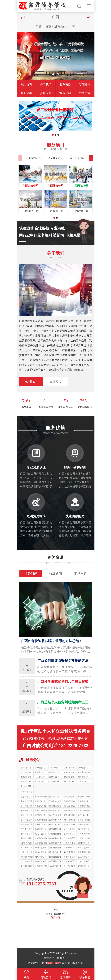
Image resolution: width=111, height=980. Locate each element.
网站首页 (26, 85)
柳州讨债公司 (83, 768)
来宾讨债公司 (69, 777)
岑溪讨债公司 (54, 782)
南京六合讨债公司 (70, 797)
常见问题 (80, 573)
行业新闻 (56, 573)
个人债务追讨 (55, 158)
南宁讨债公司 (26, 768)
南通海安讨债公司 (70, 815)
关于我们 (46, 85)
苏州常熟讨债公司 (55, 811)
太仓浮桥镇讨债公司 (70, 866)
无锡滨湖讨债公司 (70, 802)
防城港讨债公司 (84, 772)
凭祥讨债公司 (83, 782)
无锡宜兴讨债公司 (55, 802)
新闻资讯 (85, 85)
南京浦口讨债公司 (55, 797)
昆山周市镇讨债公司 (27, 857)
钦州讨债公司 (54, 772)
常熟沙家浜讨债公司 (41, 839)
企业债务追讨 (77, 158)
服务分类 (26, 93)
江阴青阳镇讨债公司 (41, 843)
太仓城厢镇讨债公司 (27, 866)
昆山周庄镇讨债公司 (55, 852)
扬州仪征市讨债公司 (55, 820)
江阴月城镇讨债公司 (27, 843)
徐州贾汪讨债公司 (70, 825)
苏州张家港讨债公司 (70, 811)
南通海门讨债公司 (41, 815)
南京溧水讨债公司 (84, 797)
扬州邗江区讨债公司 (84, 820)
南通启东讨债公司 (55, 815)
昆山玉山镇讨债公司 (70, 852)
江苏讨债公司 (27, 792)
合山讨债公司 (69, 782)
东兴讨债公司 (83, 777)
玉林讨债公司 (54, 768)
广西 (72, 27)
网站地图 (33, 963)
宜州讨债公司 (26, 786)
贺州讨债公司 (40, 768)
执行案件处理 (34, 158)
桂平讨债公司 (26, 782)
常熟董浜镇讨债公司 (55, 839)
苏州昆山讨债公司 (41, 811)
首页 (48, 27)
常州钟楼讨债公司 (84, 806)
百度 (45, 963)
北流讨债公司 (40, 782)
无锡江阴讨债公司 (41, 802)
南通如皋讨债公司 (84, 815)
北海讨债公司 (40, 772)
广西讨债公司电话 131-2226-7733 (55, 746)
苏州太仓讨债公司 (84, 811)
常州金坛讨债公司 (41, 806)
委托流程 (46, 93)
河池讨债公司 (40, 777)
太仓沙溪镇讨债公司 (41, 866)
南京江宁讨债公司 (41, 797)
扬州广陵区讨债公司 (70, 820)
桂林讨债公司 (69, 768)
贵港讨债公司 (26, 777)
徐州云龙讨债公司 (55, 825)
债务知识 (31, 573)
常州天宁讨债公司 (70, 806)
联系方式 (85, 93)
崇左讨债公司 (54, 777)
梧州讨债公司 (26, 772)
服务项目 (65, 85)
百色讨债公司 (69, 772)
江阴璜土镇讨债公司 (84, 839)
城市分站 (60, 27)
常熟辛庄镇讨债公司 (27, 839)
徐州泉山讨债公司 (84, 825)
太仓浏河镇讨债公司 (55, 866)
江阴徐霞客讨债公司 (55, 843)
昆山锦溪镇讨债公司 (84, 852)
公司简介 (31, 381)
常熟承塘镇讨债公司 (84, 834)
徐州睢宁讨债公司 (41, 825)
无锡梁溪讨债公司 (84, 802)
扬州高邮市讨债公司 (41, 820)
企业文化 (55, 381)
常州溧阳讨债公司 (55, 806)
